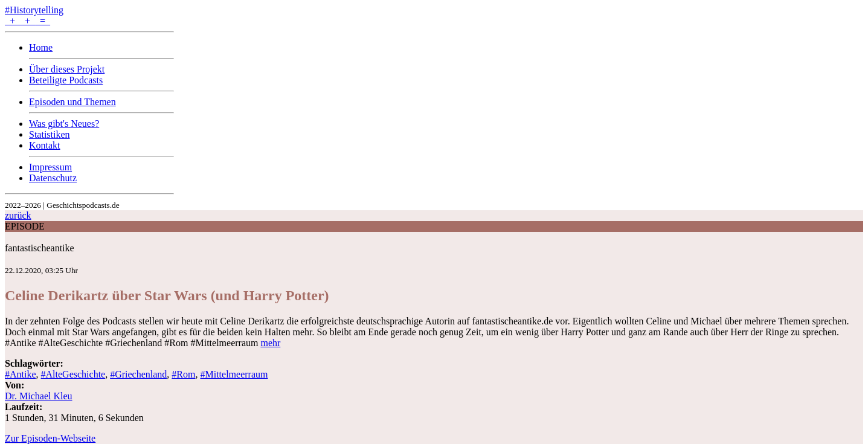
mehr (270, 343)
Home (41, 47)
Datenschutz (53, 178)
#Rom (183, 374)
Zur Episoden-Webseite (50, 438)
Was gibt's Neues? (64, 124)
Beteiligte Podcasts (66, 80)
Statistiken (50, 134)
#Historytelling (34, 10)
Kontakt (45, 145)
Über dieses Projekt (67, 69)
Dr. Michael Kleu (39, 396)
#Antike (21, 374)
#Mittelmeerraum (234, 374)
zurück (18, 215)
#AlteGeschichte (73, 374)
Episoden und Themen (72, 102)
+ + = (27, 21)
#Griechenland (138, 374)
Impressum (50, 167)
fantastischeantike (40, 248)
